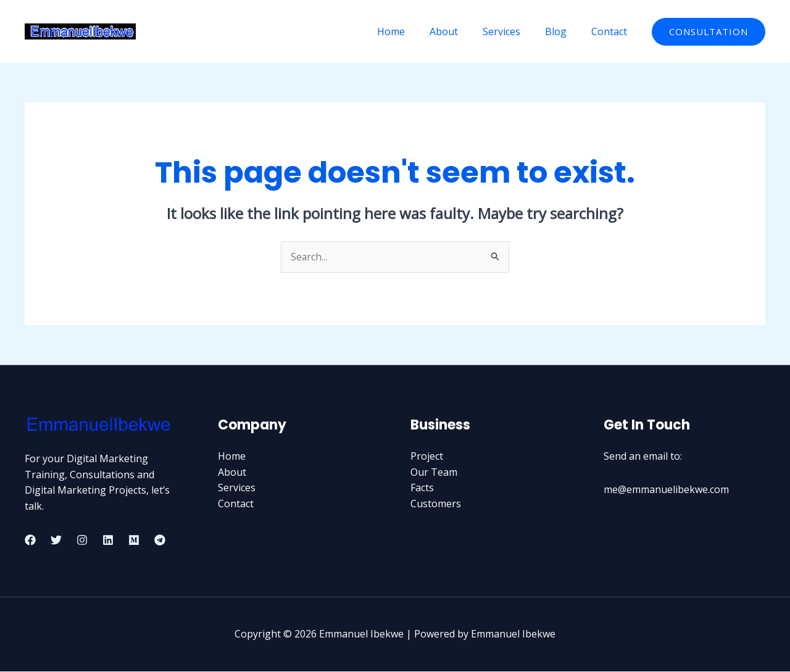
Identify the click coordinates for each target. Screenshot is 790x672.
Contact (612, 31)
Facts (422, 488)
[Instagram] (82, 541)
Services (514, 31)
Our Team (434, 472)
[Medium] (134, 541)
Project (427, 457)
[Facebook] (30, 541)
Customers (436, 504)
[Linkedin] (108, 541)
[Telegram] (160, 541)
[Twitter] (56, 541)
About (461, 31)
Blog (563, 31)
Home (413, 31)
